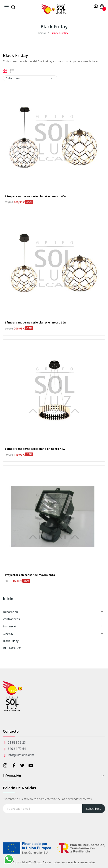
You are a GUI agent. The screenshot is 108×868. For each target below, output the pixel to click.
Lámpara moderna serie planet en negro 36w (36, 322)
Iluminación (10, 626)
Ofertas (8, 633)
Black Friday (11, 641)
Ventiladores (11, 619)
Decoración (10, 612)
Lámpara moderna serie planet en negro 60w (36, 196)
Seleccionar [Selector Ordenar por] (30, 78)
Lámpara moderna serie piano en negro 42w (35, 449)
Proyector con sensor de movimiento (30, 575)
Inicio (8, 599)
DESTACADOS (12, 648)
